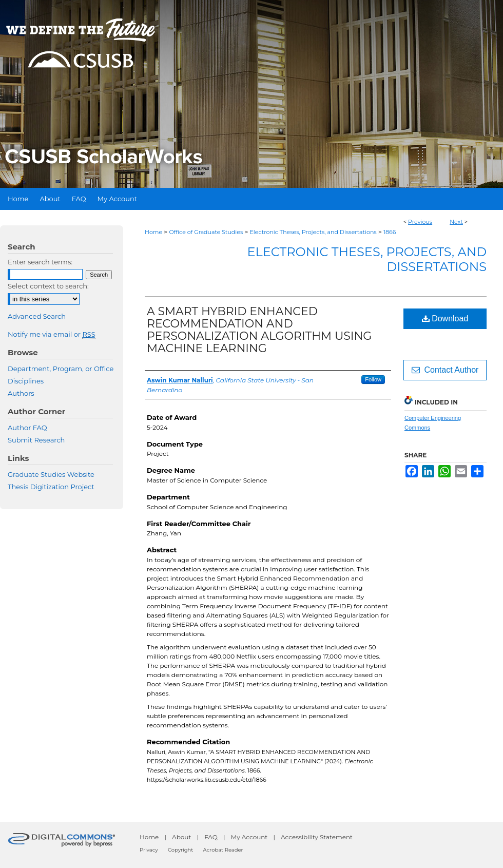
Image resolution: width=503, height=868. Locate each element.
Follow (373, 379)
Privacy (149, 850)
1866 (390, 232)
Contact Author (445, 370)
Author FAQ (27, 428)
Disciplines (26, 381)
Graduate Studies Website (51, 474)
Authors (21, 393)
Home (153, 232)
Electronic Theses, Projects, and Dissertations (313, 232)
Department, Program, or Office (61, 369)
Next (456, 222)
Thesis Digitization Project (51, 487)
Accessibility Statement (317, 837)
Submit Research (36, 440)
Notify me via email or (52, 334)
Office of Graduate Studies (206, 232)
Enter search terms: (40, 262)
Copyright (180, 850)
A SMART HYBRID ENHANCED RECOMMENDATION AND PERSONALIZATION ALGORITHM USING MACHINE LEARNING (259, 330)
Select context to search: (48, 286)
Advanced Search (37, 316)
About (181, 837)
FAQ (211, 837)
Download (445, 319)
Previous (420, 222)
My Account (249, 837)
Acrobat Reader (223, 850)
